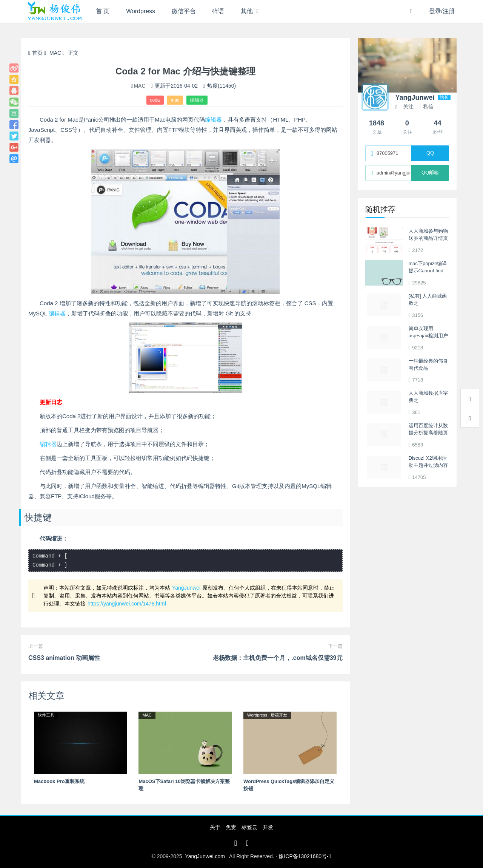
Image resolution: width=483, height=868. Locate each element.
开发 (268, 827)
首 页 (103, 11)
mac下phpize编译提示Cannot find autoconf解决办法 (428, 271)
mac (175, 100)
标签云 (249, 827)
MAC (55, 53)
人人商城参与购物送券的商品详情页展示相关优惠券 (428, 238)
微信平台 (184, 11)
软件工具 (46, 715)
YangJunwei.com (205, 856)
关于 (215, 827)
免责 (231, 827)
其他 (247, 11)
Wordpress (141, 11)
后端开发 (279, 715)
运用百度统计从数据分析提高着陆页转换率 (428, 433)
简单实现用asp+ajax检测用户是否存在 (428, 336)
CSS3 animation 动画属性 (64, 658)
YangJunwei (186, 588)
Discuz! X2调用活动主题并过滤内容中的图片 (428, 465)
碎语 (218, 11)
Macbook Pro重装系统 (59, 781)
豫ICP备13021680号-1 (305, 856)
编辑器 (197, 100)
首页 (35, 53)
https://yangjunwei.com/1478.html (127, 604)
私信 (426, 107)
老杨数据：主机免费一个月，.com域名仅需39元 (278, 658)
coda (155, 100)
